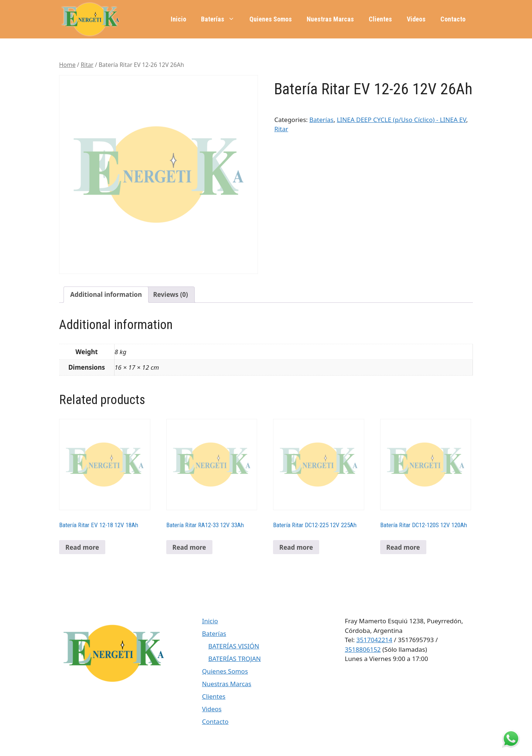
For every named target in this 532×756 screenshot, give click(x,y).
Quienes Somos (271, 19)
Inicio (178, 19)
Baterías (221, 19)
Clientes (380, 19)
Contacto (453, 19)
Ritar (87, 65)
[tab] (106, 295)
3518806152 (363, 649)
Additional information (106, 294)
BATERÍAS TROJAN (235, 659)
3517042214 (374, 640)
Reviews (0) (170, 294)
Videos (416, 19)
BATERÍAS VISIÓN (234, 646)
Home (67, 65)
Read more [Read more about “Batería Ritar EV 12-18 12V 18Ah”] (82, 547)
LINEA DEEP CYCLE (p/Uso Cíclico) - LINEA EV (402, 120)
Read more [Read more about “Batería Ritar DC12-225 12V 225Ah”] (296, 547)
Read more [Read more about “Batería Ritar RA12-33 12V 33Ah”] (189, 547)
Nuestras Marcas (330, 19)
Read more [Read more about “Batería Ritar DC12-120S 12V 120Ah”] (403, 547)
